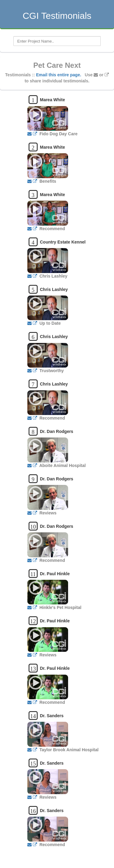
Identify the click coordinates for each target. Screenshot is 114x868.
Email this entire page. (59, 75)
